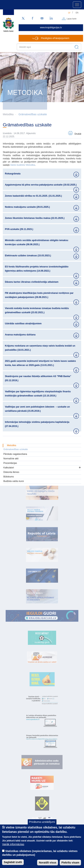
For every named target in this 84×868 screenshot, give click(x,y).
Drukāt (78, 134)
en (77, 13)
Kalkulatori (9, 468)
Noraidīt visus (48, 863)
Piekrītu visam (70, 863)
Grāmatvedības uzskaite (33, 114)
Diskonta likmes (11, 472)
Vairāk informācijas (13, 844)
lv (69, 13)
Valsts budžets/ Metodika (23, 165)
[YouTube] (42, 18)
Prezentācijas (10, 463)
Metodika (12, 445)
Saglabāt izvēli (13, 862)
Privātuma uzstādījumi (42, 822)
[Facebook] (33, 18)
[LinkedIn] (51, 18)
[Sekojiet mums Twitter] (23, 18)
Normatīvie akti (11, 459)
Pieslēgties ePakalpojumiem (55, 38)
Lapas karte (72, 19)
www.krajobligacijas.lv (51, 27)
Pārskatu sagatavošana (15, 454)
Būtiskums (9, 477)
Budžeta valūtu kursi (14, 481)
